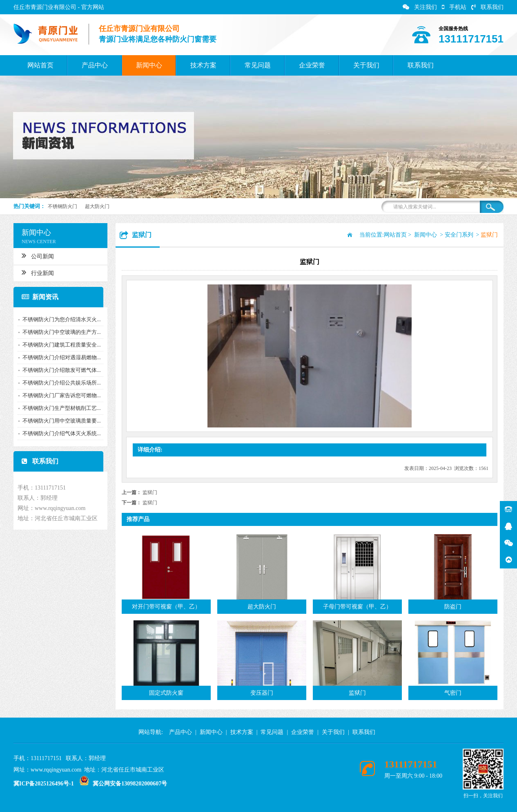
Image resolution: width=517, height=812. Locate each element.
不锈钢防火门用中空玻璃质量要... (58, 421)
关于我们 (366, 65)
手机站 (454, 7)
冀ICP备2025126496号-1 (44, 784)
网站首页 (40, 65)
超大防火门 (97, 206)
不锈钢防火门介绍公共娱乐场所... (58, 383)
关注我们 (420, 7)
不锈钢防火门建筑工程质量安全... (58, 345)
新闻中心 (149, 65)
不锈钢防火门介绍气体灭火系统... (58, 433)
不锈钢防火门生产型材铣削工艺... (58, 408)
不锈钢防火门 (62, 206)
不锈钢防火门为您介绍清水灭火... (58, 319)
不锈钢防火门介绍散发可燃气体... (58, 370)
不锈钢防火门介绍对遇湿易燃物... (58, 357)
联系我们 (487, 7)
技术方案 (203, 65)
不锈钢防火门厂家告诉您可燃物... (58, 395)
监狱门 (150, 492)
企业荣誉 (312, 65)
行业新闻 (35, 272)
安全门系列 (464, 235)
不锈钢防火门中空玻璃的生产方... (58, 332)
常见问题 (258, 65)
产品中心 (95, 65)
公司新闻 (35, 255)
